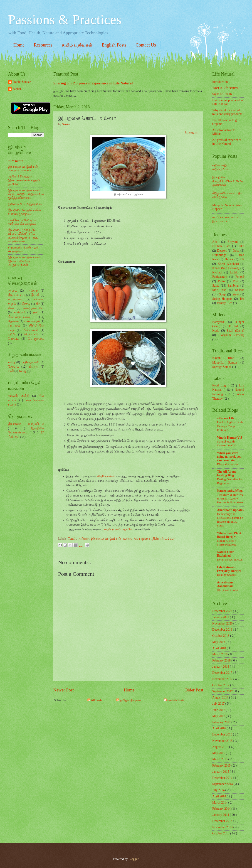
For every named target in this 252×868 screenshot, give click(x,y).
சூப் (36, 312)
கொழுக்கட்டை (33, 308)
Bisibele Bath (221, 246)
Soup (222, 294)
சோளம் (14, 367)
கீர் (38, 304)
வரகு (22, 371)
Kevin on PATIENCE (230, 559)
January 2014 (221, 815)
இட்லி (35, 295)
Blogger (133, 859)
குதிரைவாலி (30, 362)
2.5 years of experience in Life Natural (227, 142)
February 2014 (222, 809)
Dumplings (219, 255)
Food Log (220, 385)
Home (19, 45)
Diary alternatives (228, 464)
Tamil (72, 539)
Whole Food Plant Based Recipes (229, 535)
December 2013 (223, 821)
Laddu (234, 272)
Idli (242, 259)
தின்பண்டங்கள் (163, 539)
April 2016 (220, 728)
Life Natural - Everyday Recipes (229, 569)
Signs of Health (222, 94)
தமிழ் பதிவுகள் (77, 45)
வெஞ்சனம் (36, 339)
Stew (236, 294)
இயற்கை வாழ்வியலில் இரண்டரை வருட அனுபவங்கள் (25, 261)
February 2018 (222, 660)
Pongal (240, 277)
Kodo (216, 331)
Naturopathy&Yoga (230, 491)
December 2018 (223, 630)
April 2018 (220, 648)
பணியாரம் (32, 321)
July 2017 (219, 704)
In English (192, 132)
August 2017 (221, 697)
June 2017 (219, 710)
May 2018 (219, 642)
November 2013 (223, 827)
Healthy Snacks (226, 575)
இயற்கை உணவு (228, 590)
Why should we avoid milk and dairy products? (228, 112)
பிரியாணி (31, 330)
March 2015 (220, 759)
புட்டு (12, 334)
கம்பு (11, 362)
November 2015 (223, 741)
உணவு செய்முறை (137, 539)
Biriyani (233, 242)
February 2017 (222, 722)
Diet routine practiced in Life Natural (227, 102)
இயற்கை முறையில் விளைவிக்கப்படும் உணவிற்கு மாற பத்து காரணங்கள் (23, 236)
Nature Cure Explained (225, 554)
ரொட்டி (13, 339)
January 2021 (221, 617)
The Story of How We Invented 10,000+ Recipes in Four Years (230, 498)
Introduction (220, 82)
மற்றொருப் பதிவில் (118, 529)
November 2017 (223, 679)
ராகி (11, 371)
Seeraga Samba (222, 367)
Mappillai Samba (225, 363)
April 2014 (220, 796)
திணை (34, 367)
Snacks (240, 290)
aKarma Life (226, 418)
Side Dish (219, 290)
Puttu (221, 281)
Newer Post (64, 690)
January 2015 (221, 772)
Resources (43, 45)
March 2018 (220, 654)
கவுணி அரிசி (19, 396)
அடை (12, 291)
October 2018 (221, 636)
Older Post (194, 690)
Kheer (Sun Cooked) (226, 268)
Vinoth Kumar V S (230, 438)
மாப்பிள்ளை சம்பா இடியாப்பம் (226, 219)
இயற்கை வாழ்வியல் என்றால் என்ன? (23, 169)
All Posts (95, 700)
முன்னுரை (15, 160)
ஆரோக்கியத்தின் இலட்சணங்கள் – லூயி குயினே (24, 180)
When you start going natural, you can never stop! (229, 457)
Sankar (17, 89)
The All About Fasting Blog (226, 473)
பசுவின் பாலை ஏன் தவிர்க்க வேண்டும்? (22, 222)
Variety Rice (225, 303)
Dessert (222, 251)
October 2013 (221, 833)
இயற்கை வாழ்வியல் (106, 539)
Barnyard (218, 322)
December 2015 (223, 734)
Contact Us (146, 45)
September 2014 (223, 784)
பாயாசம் (14, 326)
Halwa (229, 259)
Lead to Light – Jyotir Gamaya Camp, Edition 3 (230, 426)
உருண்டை (16, 299)
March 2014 (220, 803)
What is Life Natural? (226, 88)
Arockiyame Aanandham (225, 584)
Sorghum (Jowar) (232, 335)
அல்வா (83, 539)
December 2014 (223, 778)
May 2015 (219, 753)
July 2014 (219, 790)
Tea (242, 299)
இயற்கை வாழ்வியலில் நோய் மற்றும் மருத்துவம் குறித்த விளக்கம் (26, 194)
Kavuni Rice (223, 358)
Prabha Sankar (22, 82)
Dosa (236, 251)
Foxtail (233, 326)
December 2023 (223, 611)
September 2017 (223, 691)
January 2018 (221, 667)
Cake (241, 246)
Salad (216, 286)
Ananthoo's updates (230, 510)
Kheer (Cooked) (228, 264)
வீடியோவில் (106, 476)
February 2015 (222, 766)
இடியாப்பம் (16, 295)
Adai (215, 242)
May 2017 (219, 716)
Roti (235, 281)
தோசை (13, 321)
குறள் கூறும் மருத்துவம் (25, 204)
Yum (82, 546)
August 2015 (221, 747)
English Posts (114, 45)
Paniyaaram (220, 277)
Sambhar (233, 286)
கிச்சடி (26, 304)
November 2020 (223, 623)
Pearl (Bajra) (235, 331)
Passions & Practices (65, 20)
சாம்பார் (20, 312)
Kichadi (217, 272)
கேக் (11, 308)
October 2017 (221, 685)
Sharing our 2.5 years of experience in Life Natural (93, 83)
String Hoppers (222, 299)
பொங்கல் (31, 334)
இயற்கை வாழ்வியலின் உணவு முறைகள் (25, 212)
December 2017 (223, 673)
